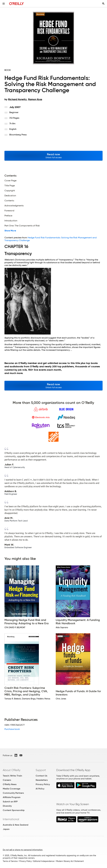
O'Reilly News (10, 784)
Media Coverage (11, 789)
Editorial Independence (44, 861)
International (11, 819)
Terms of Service (10, 861)
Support (41, 770)
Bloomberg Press (18, 135)
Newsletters (42, 780)
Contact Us (41, 776)
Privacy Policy (43, 784)
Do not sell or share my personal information (23, 850)
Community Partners (13, 793)
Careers (7, 780)
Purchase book (12, 729)
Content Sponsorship (14, 810)
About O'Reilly (12, 770)
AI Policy (40, 789)
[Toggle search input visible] (103, 4)
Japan (6, 829)
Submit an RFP (10, 802)
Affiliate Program (12, 797)
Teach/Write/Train (12, 776)
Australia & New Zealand (16, 825)
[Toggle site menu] (4, 4)
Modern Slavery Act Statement (70, 861)
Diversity (7, 806)
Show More (10, 231)
